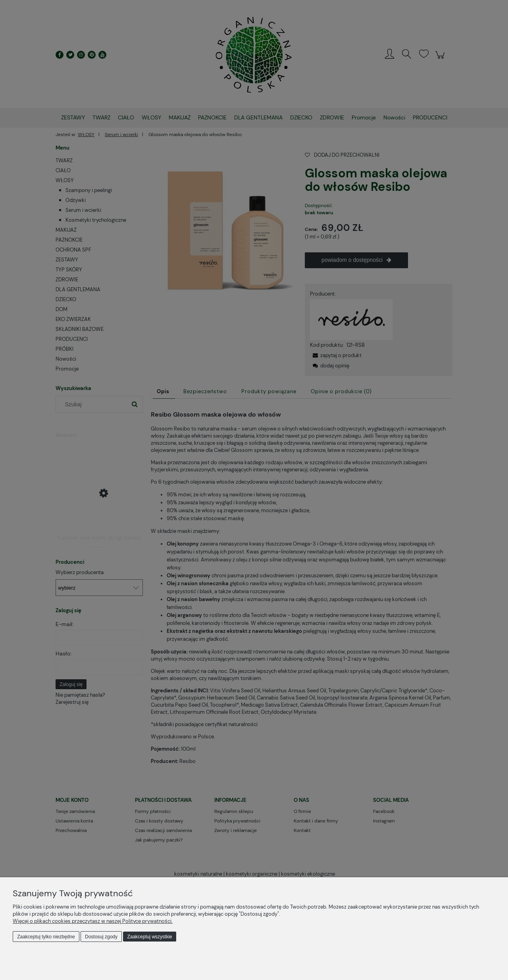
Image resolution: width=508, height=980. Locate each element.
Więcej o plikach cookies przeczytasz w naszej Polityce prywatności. (93, 921)
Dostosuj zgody (101, 937)
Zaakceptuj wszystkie (149, 937)
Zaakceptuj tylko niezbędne (46, 937)
